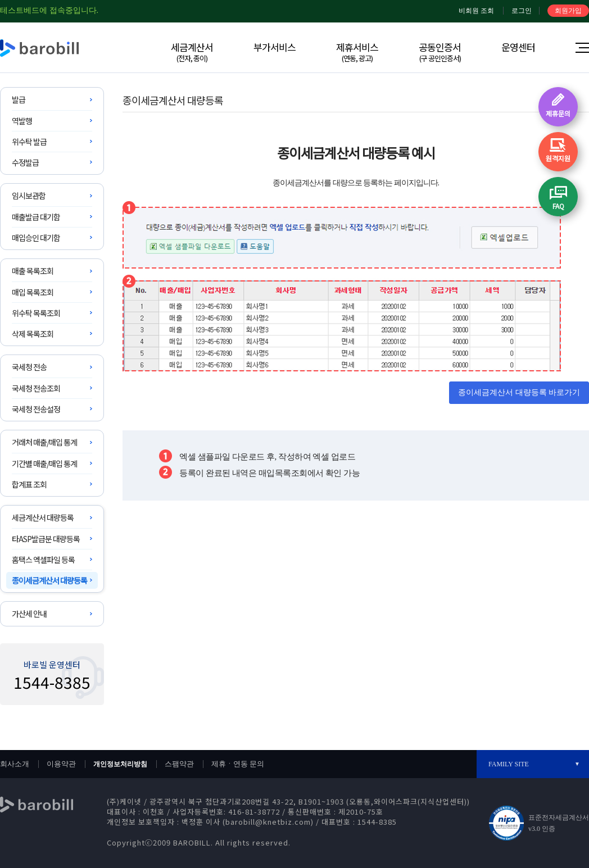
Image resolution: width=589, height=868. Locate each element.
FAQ (558, 206)
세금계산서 (192, 52)
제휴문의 (558, 113)
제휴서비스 (357, 52)
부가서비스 (275, 47)
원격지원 (558, 158)
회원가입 (568, 11)
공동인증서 (440, 52)
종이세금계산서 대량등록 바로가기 (519, 392)
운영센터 (518, 47)
